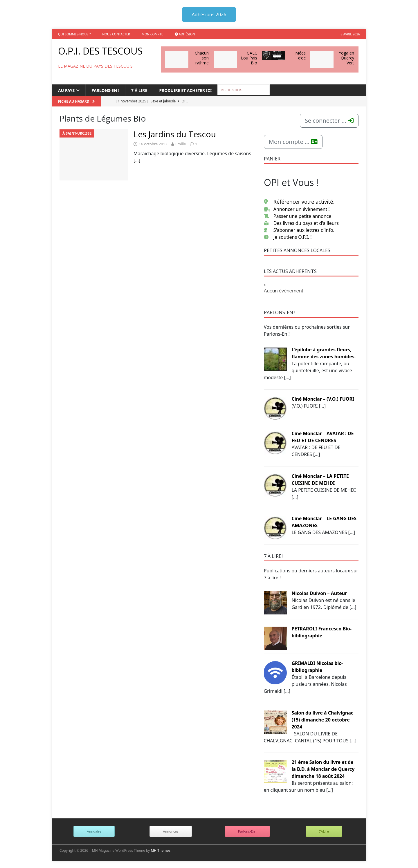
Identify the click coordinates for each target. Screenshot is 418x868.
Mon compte (152, 34)
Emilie (181, 144)
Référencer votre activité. (299, 202)
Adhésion (185, 34)
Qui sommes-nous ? (74, 34)
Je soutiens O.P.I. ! (288, 237)
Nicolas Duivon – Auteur (319, 593)
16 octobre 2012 (153, 144)
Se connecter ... (329, 121)
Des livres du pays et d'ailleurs (301, 223)
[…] (137, 160)
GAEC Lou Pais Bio (249, 58)
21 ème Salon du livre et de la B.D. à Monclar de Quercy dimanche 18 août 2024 (323, 769)
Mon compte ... (293, 142)
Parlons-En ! (247, 831)
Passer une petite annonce (298, 216)
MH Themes (161, 850)
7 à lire (139, 90)
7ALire (324, 831)
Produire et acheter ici (185, 90)
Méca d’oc (300, 55)
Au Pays (66, 90)
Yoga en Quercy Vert (346, 58)
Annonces (171, 831)
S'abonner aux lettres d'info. (299, 230)
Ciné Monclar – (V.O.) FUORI (323, 399)
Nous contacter (116, 34)
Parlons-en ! (105, 90)
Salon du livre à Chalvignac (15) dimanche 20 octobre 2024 (322, 720)
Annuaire (94, 831)
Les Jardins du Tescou (175, 134)
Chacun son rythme (202, 58)
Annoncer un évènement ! (297, 209)
